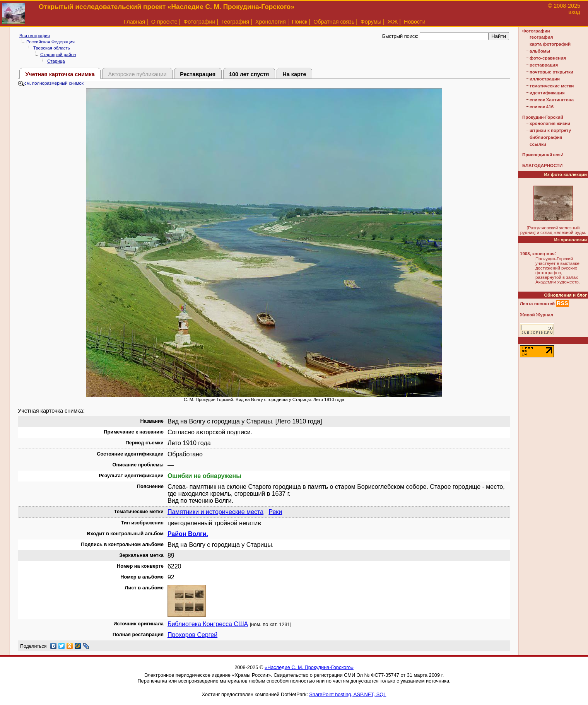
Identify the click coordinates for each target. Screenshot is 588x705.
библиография (546, 137)
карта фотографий (550, 44)
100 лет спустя (249, 74)
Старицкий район (58, 55)
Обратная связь (334, 22)
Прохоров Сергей (192, 635)
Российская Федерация (50, 42)
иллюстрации (545, 79)
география (541, 37)
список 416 (542, 107)
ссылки (538, 144)
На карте (294, 74)
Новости (415, 22)
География (235, 22)
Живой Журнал (537, 315)
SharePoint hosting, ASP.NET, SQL (348, 694)
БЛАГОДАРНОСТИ (542, 166)
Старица (56, 61)
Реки (275, 512)
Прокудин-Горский (543, 117)
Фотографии (199, 22)
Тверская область (52, 48)
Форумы (371, 22)
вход (574, 12)
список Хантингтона (552, 100)
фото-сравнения (548, 58)
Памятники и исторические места (215, 512)
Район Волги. (188, 534)
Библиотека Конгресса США (208, 624)
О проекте (164, 22)
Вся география (35, 36)
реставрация (544, 65)
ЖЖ (393, 22)
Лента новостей (537, 304)
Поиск (300, 22)
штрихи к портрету (550, 130)
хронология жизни (550, 123)
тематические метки (552, 86)
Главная (134, 22)
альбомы (540, 51)
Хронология (271, 22)
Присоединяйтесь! (543, 155)
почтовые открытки (551, 72)
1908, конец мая (537, 254)
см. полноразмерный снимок (51, 83)
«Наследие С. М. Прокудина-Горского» (309, 667)
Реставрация (198, 74)
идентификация (547, 93)
